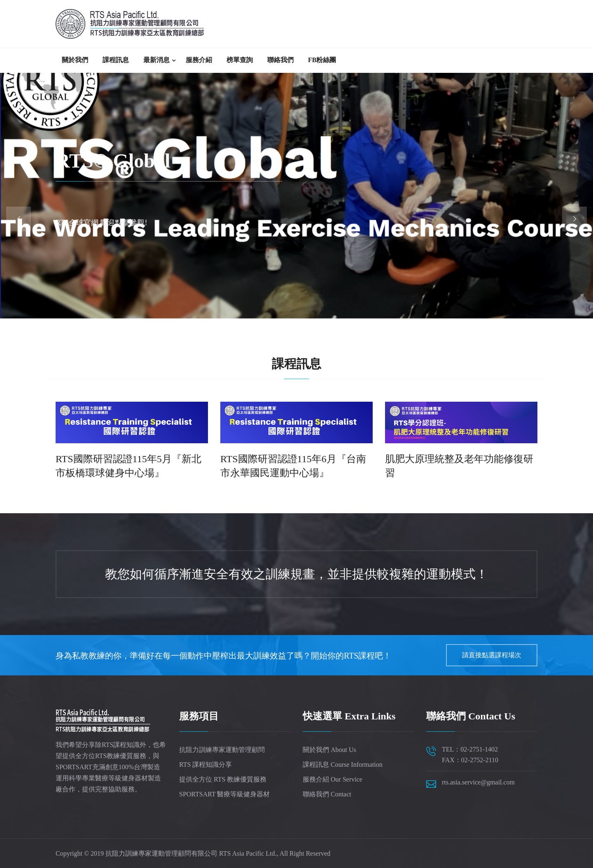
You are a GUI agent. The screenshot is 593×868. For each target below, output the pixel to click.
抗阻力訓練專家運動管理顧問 (222, 750)
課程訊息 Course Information (343, 764)
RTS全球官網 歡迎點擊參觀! (101, 223)
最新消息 (156, 60)
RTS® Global (113, 161)
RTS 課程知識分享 (205, 764)
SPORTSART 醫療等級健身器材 (224, 794)
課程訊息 (116, 60)
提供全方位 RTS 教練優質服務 (223, 779)
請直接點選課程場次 (492, 655)
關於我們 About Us (329, 750)
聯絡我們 (280, 60)
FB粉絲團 (322, 60)
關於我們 (75, 60)
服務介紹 (199, 60)
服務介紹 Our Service (333, 779)
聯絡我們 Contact (327, 794)
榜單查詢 (240, 60)
